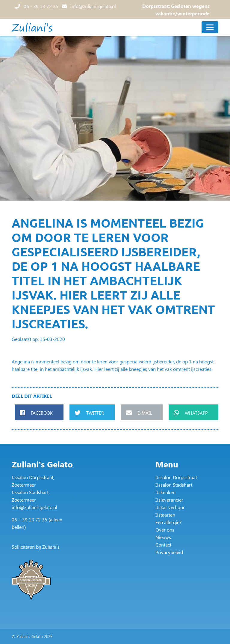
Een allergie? (168, 522)
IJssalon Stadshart (174, 485)
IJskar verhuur (170, 507)
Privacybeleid (169, 552)
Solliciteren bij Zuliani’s (36, 547)
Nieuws (163, 537)
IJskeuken (165, 492)
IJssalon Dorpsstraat (176, 477)
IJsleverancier (169, 500)
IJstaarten (165, 515)
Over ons (165, 530)
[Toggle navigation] (210, 27)
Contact (163, 545)
